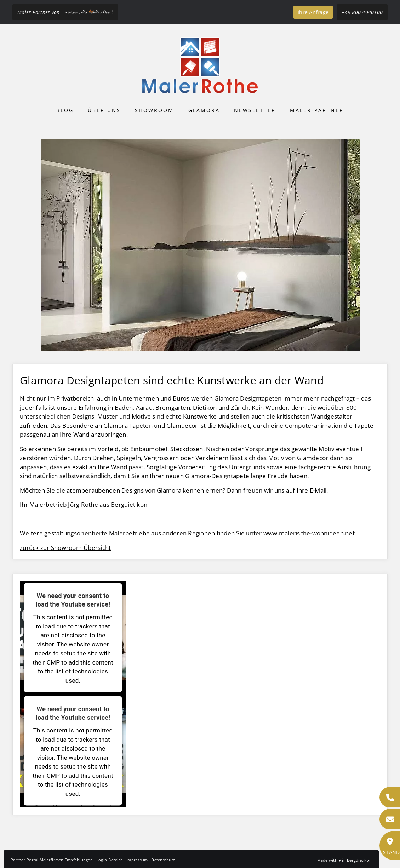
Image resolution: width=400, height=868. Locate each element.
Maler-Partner (317, 110)
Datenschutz (163, 860)
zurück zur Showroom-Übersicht (65, 548)
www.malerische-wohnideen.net (309, 533)
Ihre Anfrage (313, 12)
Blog (65, 110)
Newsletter (255, 110)
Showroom (154, 110)
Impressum (137, 860)
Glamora (204, 110)
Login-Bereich (110, 860)
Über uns (104, 110)
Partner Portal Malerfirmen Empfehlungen (52, 860)
